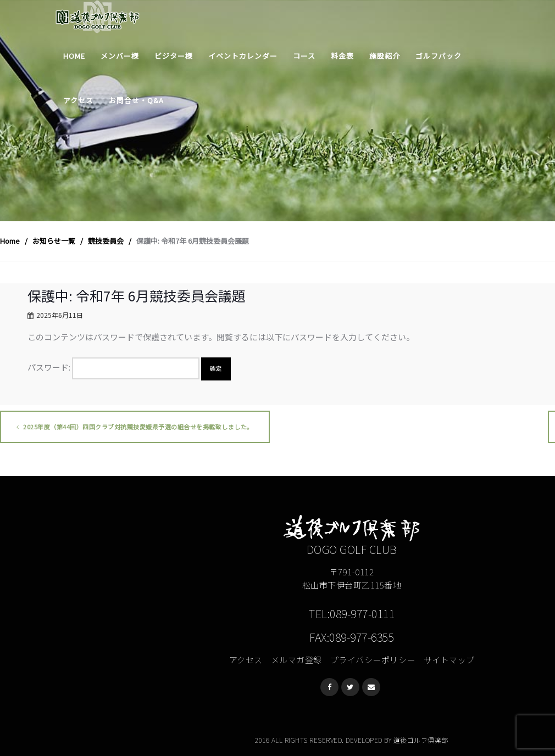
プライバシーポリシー (373, 660)
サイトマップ (449, 660)
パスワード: (113, 368)
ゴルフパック (439, 56)
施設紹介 (385, 56)
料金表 (342, 56)
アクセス (78, 100)
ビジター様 (174, 56)
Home (74, 56)
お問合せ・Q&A (136, 100)
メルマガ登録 (296, 660)
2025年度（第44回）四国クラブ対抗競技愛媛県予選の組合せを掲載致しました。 (135, 427)
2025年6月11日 (60, 315)
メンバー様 (120, 56)
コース (304, 56)
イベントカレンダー (243, 56)
